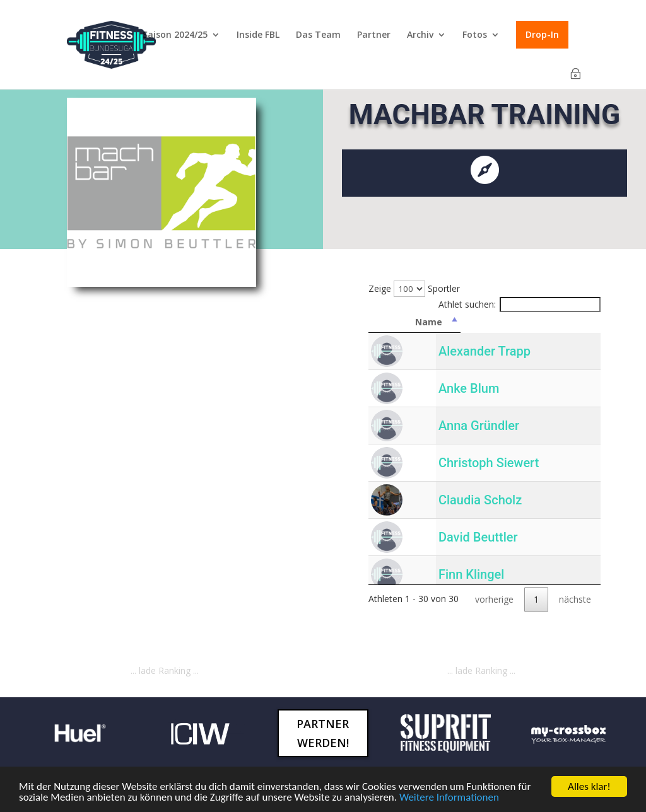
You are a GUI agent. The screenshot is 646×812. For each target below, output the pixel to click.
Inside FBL (258, 35)
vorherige (494, 599)
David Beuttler (477, 537)
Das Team (318, 35)
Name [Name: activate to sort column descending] (514, 322)
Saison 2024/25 (175, 35)
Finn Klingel (470, 574)
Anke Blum (467, 388)
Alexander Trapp (483, 351)
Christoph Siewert (487, 463)
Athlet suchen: (520, 304)
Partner (374, 35)
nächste (575, 599)
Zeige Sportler (414, 288)
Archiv (420, 35)
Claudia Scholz (479, 500)
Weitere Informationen (449, 797)
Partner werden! (323, 734)
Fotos (475, 35)
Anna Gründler (478, 426)
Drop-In (542, 34)
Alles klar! (589, 786)
